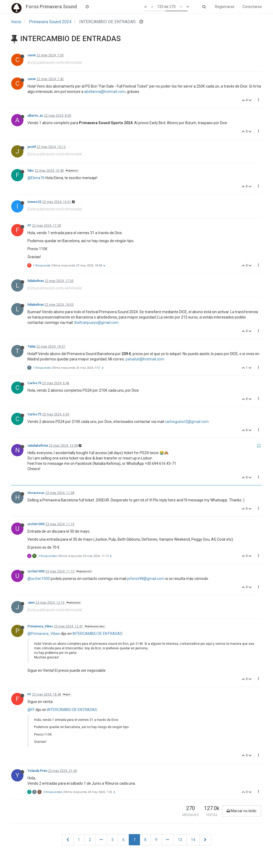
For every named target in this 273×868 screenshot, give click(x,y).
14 (193, 840)
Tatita (31, 347)
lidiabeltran (36, 281)
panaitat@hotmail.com (145, 359)
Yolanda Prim (37, 771)
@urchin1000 (84, 572)
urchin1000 (36, 524)
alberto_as (35, 116)
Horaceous (36, 493)
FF (29, 226)
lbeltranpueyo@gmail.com (97, 323)
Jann (31, 603)
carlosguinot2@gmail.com (187, 422)
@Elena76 (72, 171)
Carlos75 (34, 383)
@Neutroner (73, 603)
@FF (67, 695)
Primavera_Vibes (40, 626)
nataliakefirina (38, 446)
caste (32, 55)
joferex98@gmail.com (146, 579)
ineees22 (34, 202)
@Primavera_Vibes (95, 627)
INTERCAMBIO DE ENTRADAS (97, 634)
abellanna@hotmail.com (105, 92)
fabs (31, 171)
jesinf (32, 147)
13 (180, 840)
